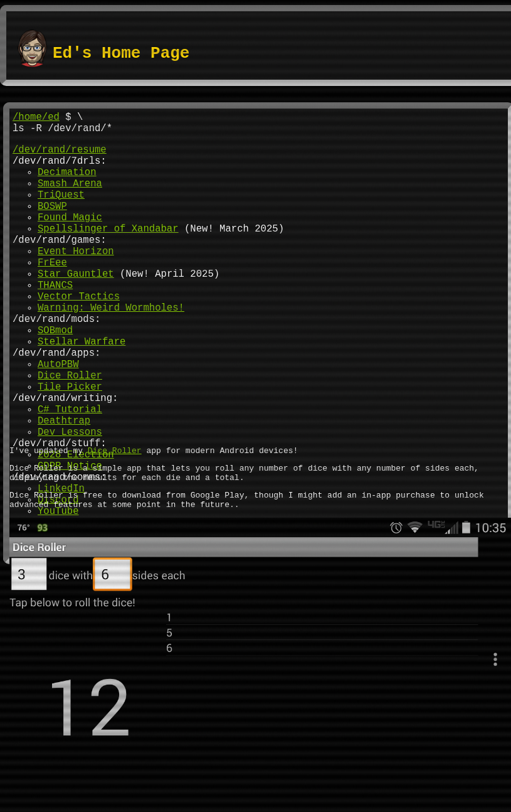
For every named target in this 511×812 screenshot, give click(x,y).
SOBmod (55, 377)
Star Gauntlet (76, 308)
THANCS (55, 322)
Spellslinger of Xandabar (108, 253)
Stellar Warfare (82, 391)
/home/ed (36, 119)
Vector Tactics (79, 336)
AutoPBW (58, 419)
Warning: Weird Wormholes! (111, 350)
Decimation (67, 184)
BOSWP (52, 225)
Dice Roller (70, 432)
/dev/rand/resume (60, 156)
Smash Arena (70, 198)
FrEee (52, 294)
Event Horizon (76, 280)
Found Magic (70, 239)
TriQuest (61, 211)
